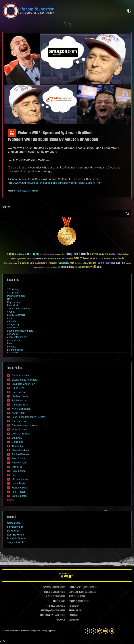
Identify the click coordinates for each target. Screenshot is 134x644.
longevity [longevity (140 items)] (64, 263)
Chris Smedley (20, 496)
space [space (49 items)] (48, 267)
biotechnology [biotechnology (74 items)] (97, 254)
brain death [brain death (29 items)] (125, 255)
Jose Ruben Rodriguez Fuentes (29, 417)
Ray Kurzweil (14, 302)
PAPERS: (72, 615)
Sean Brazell (19, 459)
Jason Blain (18, 483)
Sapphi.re (51, 631)
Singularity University (19, 308)
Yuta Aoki (17, 438)
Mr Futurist (13, 531)
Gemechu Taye (20, 405)
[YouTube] (106, 631)
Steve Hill (17, 467)
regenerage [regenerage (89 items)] (103, 263)
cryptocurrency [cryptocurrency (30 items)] (22, 259)
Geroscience (14, 523)
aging (10, 318)
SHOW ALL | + (12, 500)
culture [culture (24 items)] (29, 259)
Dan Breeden (19, 392)
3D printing (13, 289)
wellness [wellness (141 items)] (96, 267)
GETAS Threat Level (67, 576)
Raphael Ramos (20, 454)
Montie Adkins (20, 488)
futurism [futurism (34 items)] (65, 259)
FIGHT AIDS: (51, 606)
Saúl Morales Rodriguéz (25, 380)
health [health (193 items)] (78, 258)
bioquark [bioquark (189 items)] (72, 254)
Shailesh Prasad (21, 396)
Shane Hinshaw (20, 450)
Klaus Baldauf (19, 430)
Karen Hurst (18, 413)
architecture (14, 328)
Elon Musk (13, 305)
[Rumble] (112, 631)
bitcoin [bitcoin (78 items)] (108, 254)
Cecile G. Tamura (21, 434)
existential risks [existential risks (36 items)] (41, 259)
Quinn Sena (18, 388)
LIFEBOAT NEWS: (76, 588)
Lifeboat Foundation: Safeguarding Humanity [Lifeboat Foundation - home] (59, 11)
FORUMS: (59, 620)
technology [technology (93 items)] (68, 267)
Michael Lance (20, 479)
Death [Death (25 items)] (33, 259)
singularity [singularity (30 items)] (41, 267)
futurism (34, 191)
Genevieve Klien (20, 375)
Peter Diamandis (16, 296)
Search (128, 213)
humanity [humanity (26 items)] (101, 259)
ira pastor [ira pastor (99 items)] (23, 263)
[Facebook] (87, 631)
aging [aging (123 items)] (10, 254)
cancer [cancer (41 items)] (13, 259)
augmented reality (17, 337)
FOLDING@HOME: (48, 611)
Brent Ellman (19, 471)
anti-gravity (13, 324)
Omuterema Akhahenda (25, 425)
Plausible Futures (17, 538)
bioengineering (15, 350)
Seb (14, 475)
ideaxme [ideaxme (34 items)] (107, 259)
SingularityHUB (15, 542)
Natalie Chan (19, 463)
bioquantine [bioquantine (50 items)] (60, 254)
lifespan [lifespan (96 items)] (52, 263)
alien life (12, 321)
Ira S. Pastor (18, 492)
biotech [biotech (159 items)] (84, 254)
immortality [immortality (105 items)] (118, 259)
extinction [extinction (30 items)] (51, 259)
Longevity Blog (15, 527)
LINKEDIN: (48, 592)
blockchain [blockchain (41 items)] (117, 255)
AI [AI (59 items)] (15, 254)
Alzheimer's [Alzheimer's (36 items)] (21, 255)
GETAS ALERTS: (75, 592)
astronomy (13, 334)
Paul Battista (19, 401)
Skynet (11, 312)
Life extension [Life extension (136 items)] (38, 263)
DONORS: (57, 601)
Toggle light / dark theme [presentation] (129, 11)
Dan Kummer (19, 421)
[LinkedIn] (100, 631)
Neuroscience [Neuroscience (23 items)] (78, 263)
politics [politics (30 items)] (85, 263)
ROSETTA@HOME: (47, 615)
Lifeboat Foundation (22, 631)
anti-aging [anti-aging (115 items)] (33, 254)
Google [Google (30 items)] (71, 259)
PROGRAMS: (74, 611)
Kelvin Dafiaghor (21, 409)
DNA (10, 299)
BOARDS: (72, 601)
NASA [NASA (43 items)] (72, 263)
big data (12, 347)
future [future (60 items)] (58, 259)
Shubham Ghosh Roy (23, 384)
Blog (67, 25)
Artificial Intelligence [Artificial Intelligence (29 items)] (47, 255)
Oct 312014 (12, 133)
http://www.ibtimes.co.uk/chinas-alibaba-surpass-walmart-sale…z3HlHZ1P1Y (55, 183)
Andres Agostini (22, 191)
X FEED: (49, 597)
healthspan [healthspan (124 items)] (90, 259)
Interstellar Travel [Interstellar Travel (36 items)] (11, 263)
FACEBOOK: (47, 588)
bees (10, 343)
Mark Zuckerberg (16, 315)
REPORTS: (73, 606)
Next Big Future (15, 535)
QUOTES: (72, 620)
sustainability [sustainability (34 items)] (56, 268)
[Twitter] (94, 631)
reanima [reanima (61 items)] (92, 263)
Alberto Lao (18, 446)
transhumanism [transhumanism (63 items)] (82, 267)
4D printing (13, 293)
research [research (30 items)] (128, 263)
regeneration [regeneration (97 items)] (118, 263)
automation (13, 340)
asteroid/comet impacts (20, 331)
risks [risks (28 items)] (35, 267)
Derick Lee (17, 442)
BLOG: (71, 597)
